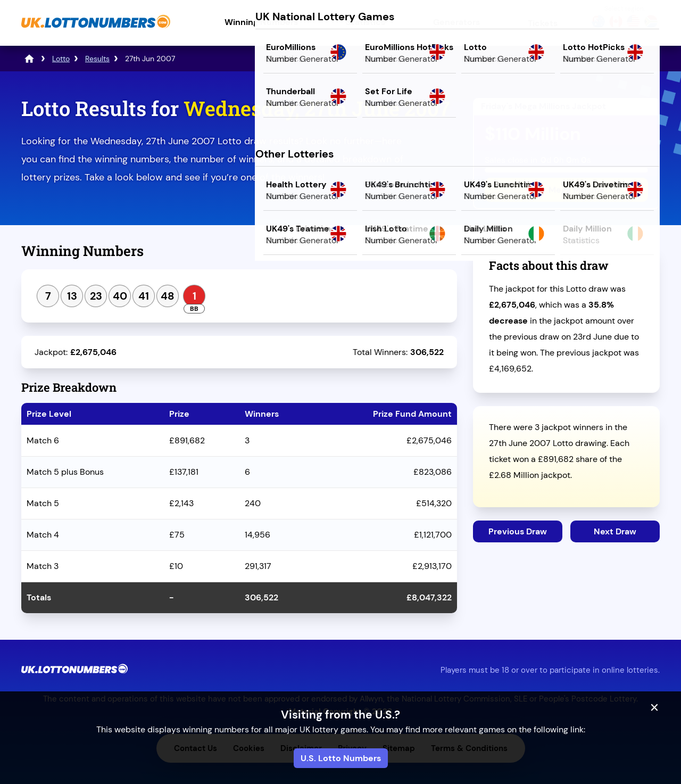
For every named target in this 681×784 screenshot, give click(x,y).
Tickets (543, 23)
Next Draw (615, 531)
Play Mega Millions (566, 190)
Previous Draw (518, 531)
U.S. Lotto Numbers (341, 758)
